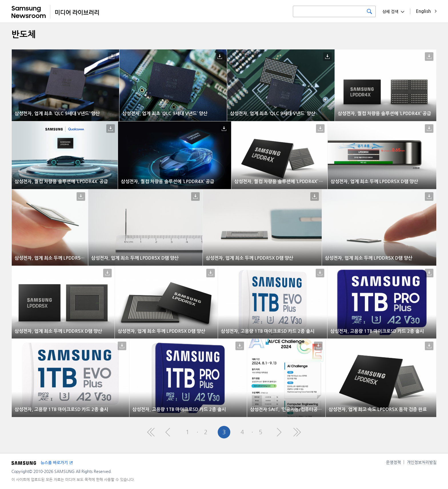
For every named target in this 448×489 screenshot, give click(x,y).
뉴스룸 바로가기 (54, 463)
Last (297, 432)
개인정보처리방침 (422, 462)
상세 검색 (390, 12)
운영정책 (393, 462)
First (151, 432)
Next (279, 432)
